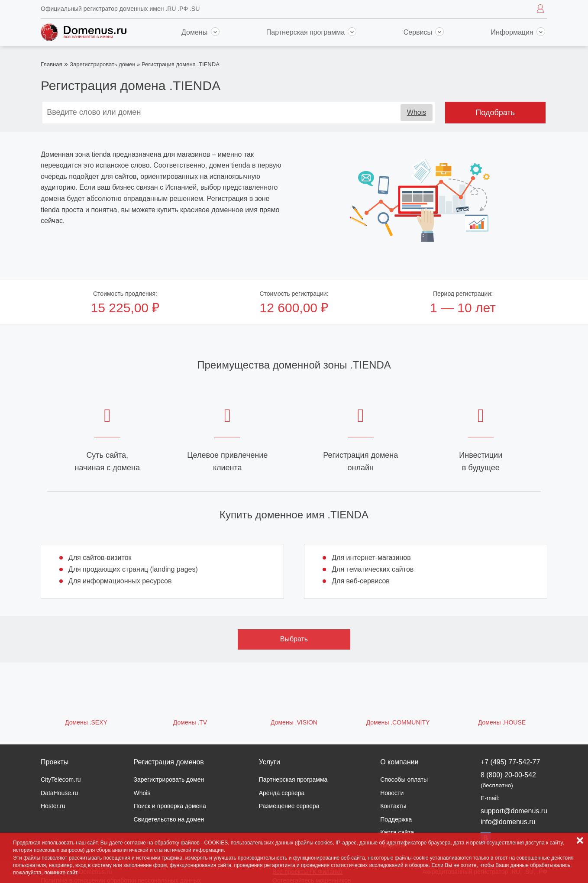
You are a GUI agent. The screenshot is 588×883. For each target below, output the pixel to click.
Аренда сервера (282, 793)
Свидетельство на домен (169, 819)
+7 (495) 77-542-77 (510, 762)
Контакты (393, 806)
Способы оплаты (404, 779)
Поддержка (396, 819)
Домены (200, 32)
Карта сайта (397, 832)
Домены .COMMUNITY (398, 722)
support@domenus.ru (514, 811)
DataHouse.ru (59, 793)
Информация (518, 32)
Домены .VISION (294, 722)
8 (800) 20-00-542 (508, 780)
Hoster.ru (53, 806)
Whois (417, 112)
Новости (392, 793)
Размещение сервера (289, 806)
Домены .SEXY (86, 722)
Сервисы (424, 32)
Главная (51, 64)
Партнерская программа (312, 32)
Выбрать (294, 639)
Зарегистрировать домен (102, 64)
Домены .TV (190, 722)
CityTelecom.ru (61, 779)
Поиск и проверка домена (170, 806)
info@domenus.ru (508, 822)
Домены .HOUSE (502, 722)
